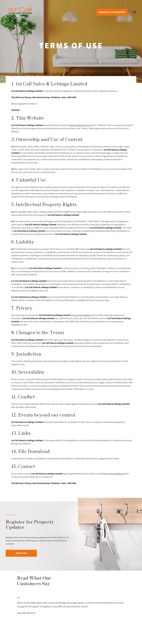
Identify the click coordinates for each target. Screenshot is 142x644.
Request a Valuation (112, 12)
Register (21, 553)
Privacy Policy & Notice (81, 315)
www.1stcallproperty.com (81, 125)
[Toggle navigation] (134, 12)
